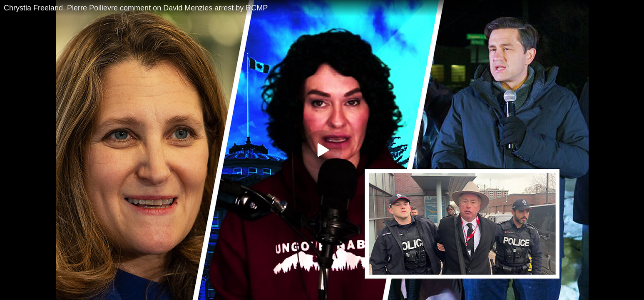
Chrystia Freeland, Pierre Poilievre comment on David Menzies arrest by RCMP (136, 8)
